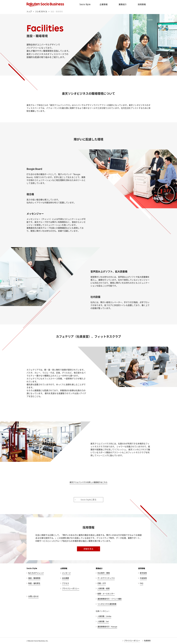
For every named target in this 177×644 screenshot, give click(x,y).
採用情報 (142, 4)
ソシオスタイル (41, 11)
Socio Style (85, 4)
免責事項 (147, 641)
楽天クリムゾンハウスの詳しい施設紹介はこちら (88, 482)
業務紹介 (123, 4)
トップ (29, 11)
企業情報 (104, 4)
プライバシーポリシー (132, 641)
